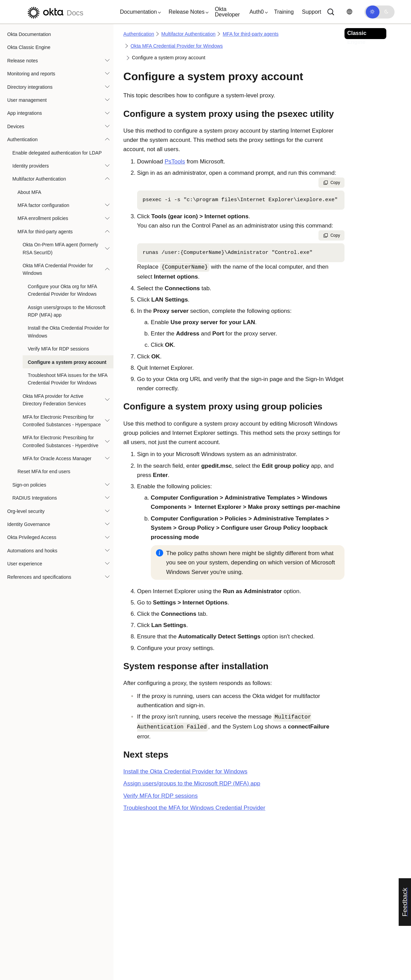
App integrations (25, 113)
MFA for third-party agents (45, 232)
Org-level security (26, 511)
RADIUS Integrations (35, 498)
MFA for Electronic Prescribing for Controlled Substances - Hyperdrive (61, 441)
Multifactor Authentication (39, 179)
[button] (139, 12)
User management (27, 100)
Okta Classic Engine (29, 47)
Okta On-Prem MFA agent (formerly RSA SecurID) (60, 248)
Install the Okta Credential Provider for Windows (68, 332)
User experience (25, 564)
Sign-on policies (29, 485)
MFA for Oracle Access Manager (57, 458)
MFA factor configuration (43, 205)
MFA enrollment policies (43, 218)
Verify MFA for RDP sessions (58, 349)
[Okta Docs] (55, 12)
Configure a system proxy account (67, 362)
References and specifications (39, 577)
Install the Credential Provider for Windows (185, 771)
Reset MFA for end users (44, 471)
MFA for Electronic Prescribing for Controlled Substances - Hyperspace (62, 421)
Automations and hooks (32, 551)
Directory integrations (30, 87)
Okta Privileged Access (32, 537)
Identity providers (31, 166)
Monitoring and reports (31, 74)
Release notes (23, 61)
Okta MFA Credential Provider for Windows (58, 269)
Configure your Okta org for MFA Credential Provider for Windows (62, 290)
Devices (16, 126)
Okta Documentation (29, 34)
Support (312, 12)
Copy (331, 183)
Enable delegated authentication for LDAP (57, 153)
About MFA (29, 192)
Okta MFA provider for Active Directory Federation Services (54, 400)
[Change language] (349, 12)
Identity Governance (29, 524)
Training (284, 12)
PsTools (175, 162)
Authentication (22, 139)
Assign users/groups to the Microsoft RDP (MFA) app (67, 311)
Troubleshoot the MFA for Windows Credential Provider (194, 808)
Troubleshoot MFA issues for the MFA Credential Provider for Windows (68, 379)
